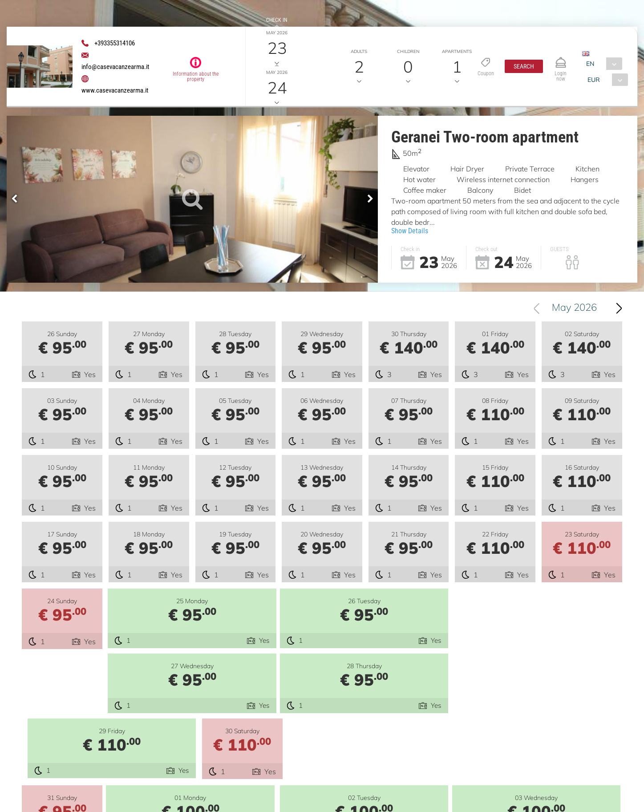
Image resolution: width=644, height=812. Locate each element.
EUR (594, 80)
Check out (277, 60)
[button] (524, 66)
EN (590, 64)
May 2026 (574, 309)
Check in (277, 20)
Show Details (410, 231)
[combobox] (602, 64)
